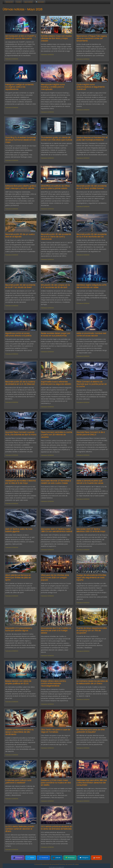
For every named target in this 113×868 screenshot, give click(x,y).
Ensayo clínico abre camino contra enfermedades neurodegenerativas (53, 683)
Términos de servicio (66, 864)
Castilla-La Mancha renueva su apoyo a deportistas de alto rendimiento (19, 732)
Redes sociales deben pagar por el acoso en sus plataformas (56, 334)
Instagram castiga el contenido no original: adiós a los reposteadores (19, 87)
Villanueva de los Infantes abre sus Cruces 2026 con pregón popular (55, 578)
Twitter (31, 858)
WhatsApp (70, 858)
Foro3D (19, 2)
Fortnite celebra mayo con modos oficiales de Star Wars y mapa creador (56, 38)
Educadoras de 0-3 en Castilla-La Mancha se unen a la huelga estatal (56, 630)
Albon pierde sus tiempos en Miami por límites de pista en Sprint (18, 578)
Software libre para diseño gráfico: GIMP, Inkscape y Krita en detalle (21, 187)
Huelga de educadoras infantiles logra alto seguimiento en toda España (91, 578)
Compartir (18, 858)
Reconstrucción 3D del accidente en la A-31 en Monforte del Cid (92, 235)
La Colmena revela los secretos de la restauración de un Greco (92, 682)
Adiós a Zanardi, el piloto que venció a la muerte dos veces (90, 482)
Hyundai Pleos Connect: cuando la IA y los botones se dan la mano (21, 433)
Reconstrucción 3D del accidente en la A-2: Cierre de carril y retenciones (56, 237)
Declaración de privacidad (50, 864)
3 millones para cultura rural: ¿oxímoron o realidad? (18, 781)
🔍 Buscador (40, 2)
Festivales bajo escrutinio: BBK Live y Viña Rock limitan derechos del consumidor (92, 783)
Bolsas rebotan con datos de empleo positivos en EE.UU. (18, 682)
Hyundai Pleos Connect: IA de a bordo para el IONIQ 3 (91, 433)
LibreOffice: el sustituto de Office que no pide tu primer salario (55, 187)
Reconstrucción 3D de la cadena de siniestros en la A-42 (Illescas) (20, 383)
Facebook (43, 858)
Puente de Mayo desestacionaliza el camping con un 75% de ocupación (92, 630)
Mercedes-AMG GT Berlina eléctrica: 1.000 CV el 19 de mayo (91, 530)
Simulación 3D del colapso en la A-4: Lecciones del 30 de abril (55, 286)
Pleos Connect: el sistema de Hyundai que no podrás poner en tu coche (92, 384)
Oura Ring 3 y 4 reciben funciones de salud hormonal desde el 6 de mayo (21, 140)
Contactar (37, 864)
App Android (28, 2)
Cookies (76, 864)
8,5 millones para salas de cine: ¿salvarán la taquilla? (91, 731)
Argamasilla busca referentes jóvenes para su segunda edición (56, 383)
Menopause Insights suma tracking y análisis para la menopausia (53, 87)
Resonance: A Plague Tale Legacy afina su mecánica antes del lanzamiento (92, 38)
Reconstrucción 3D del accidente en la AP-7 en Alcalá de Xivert (20, 286)
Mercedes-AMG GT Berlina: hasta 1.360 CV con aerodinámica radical (56, 530)
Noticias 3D (9, 2)
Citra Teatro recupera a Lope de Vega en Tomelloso (55, 731)
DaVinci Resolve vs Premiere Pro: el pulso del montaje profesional (92, 139)
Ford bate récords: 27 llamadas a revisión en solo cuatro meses (56, 482)
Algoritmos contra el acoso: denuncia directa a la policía (18, 334)
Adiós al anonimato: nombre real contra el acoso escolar (91, 334)
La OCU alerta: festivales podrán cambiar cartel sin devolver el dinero (20, 829)
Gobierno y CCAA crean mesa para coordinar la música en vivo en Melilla (56, 783)
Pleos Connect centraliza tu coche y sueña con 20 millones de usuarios (56, 435)
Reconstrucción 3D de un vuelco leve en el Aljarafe (20, 235)
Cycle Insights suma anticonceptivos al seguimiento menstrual (91, 87)
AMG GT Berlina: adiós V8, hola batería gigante (19, 530)
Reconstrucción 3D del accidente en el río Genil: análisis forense (92, 187)
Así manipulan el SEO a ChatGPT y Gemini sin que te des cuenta (21, 37)
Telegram (84, 858)
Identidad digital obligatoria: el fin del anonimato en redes (92, 286)
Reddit (97, 858)
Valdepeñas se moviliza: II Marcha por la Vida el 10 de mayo (20, 482)
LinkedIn (57, 858)
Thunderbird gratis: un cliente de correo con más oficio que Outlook (56, 139)
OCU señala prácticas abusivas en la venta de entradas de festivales (56, 828)
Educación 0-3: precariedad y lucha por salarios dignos (19, 629)
